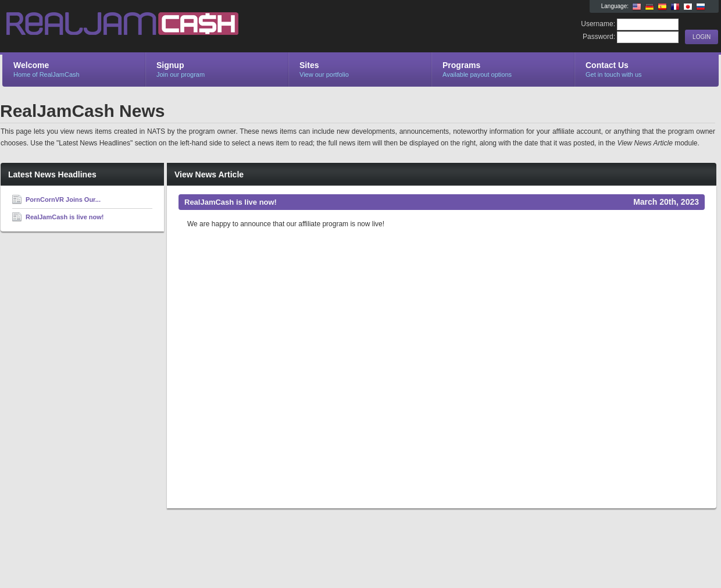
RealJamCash (141, 27)
